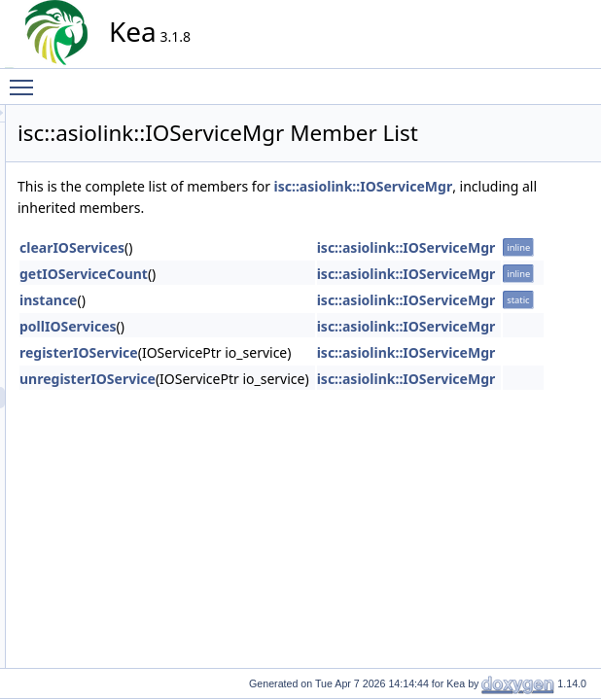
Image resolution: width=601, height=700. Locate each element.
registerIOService (254, 352)
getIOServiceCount (259, 274)
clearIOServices (247, 247)
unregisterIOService (263, 379)
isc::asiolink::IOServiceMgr (282, 208)
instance (223, 300)
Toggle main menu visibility (26, 79)
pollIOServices (243, 326)
